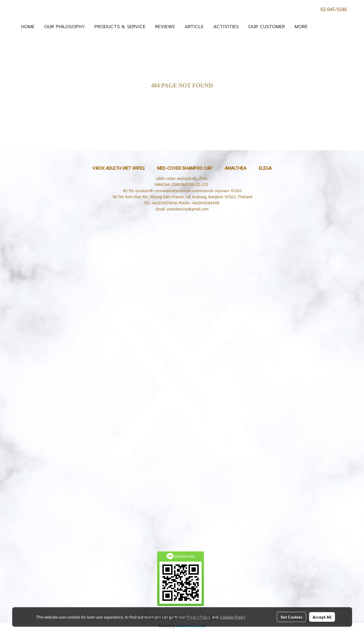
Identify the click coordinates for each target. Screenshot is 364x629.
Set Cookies (292, 617)
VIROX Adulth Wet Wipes (119, 168)
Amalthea (235, 168)
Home (28, 27)
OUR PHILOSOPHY (64, 27)
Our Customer (267, 27)
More (301, 27)
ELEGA (265, 168)
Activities (226, 27)
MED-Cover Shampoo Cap (185, 168)
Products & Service (120, 27)
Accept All (322, 617)
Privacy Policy (198, 617)
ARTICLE (194, 27)
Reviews (165, 27)
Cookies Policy (233, 617)
